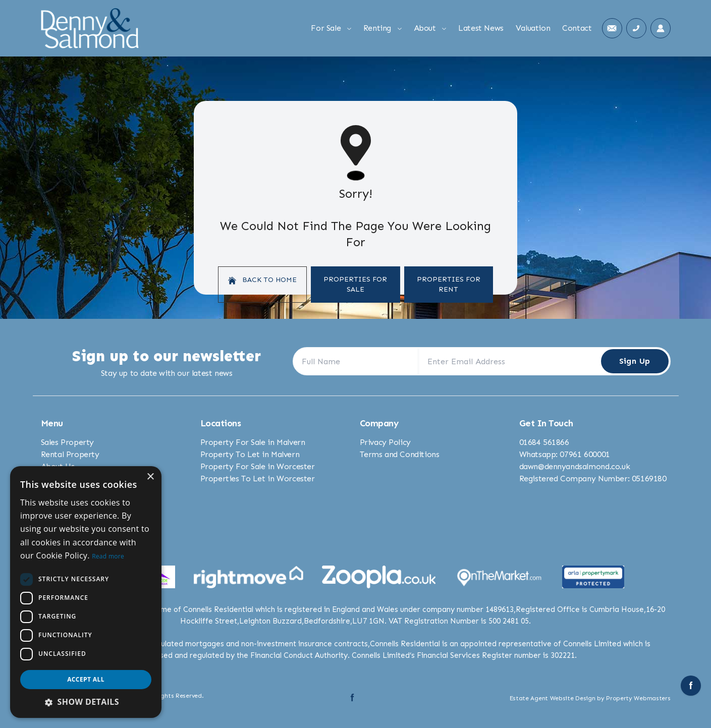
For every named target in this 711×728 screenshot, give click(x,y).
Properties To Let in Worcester (258, 479)
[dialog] (86, 592)
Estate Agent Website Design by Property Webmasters (590, 698)
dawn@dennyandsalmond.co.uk (575, 466)
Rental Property (70, 454)
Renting (382, 28)
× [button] (150, 477)
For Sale (331, 28)
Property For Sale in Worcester (258, 466)
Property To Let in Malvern (250, 454)
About (430, 28)
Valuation (533, 28)
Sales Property (67, 442)
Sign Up (635, 361)
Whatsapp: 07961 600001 (565, 454)
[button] (86, 702)
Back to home (262, 280)
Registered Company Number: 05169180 (593, 479)
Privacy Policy (385, 442)
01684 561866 (544, 442)
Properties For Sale (355, 284)
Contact (577, 28)
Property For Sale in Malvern (253, 442)
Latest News (481, 28)
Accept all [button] (86, 679)
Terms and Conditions (400, 454)
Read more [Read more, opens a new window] (108, 556)
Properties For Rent (449, 284)
